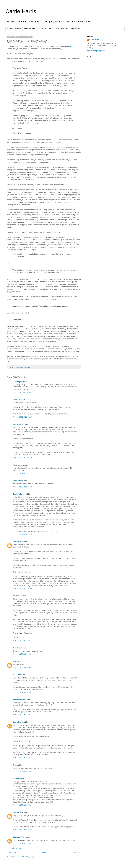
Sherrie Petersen (20, 700)
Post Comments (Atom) (25, 857)
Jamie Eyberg (18, 382)
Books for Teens (30, 29)
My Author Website (14, 29)
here (70, 46)
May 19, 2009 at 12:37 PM (23, 534)
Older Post (76, 853)
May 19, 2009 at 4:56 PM (22, 715)
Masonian (17, 779)
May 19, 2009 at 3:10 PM (22, 654)
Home (44, 853)
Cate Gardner (18, 481)
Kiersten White (19, 424)
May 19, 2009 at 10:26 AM (22, 458)
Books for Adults (62, 29)
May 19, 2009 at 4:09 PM (22, 668)
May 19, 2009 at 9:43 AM (22, 392)
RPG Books (75, 29)
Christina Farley (19, 837)
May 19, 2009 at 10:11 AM (22, 417)
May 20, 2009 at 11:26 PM (23, 830)
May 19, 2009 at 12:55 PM (23, 589)
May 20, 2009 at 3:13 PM (22, 805)
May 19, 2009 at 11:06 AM (22, 487)
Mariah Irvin (18, 648)
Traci (15, 765)
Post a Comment (16, 848)
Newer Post (12, 853)
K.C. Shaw (17, 675)
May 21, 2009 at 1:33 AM (22, 843)
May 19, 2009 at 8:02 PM (22, 771)
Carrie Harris (21, 11)
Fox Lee (16, 661)
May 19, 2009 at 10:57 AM (22, 473)
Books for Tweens (46, 29)
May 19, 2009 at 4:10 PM (22, 692)
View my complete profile (96, 51)
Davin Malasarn (19, 494)
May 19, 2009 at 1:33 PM (22, 641)
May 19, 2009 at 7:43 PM (22, 758)
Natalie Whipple (19, 400)
